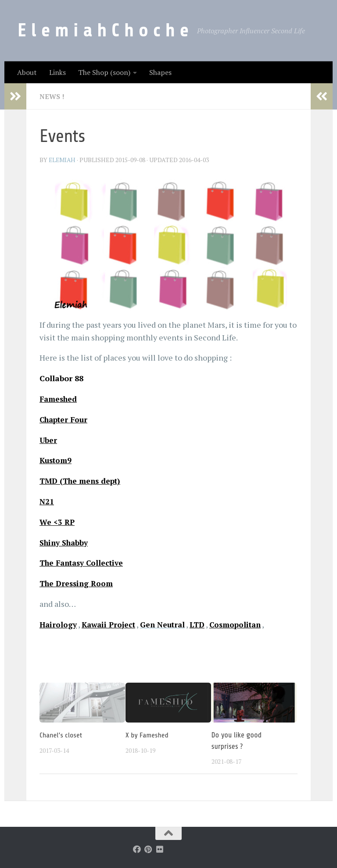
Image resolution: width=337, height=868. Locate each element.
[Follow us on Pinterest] (148, 849)
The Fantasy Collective (84, 563)
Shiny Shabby (66, 542)
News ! (52, 96)
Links (57, 72)
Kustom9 (57, 460)
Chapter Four (65, 419)
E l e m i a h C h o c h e (103, 30)
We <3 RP (58, 522)
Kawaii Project (111, 624)
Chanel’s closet (61, 735)
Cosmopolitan (245, 624)
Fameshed (59, 399)
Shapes (160, 72)
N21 (47, 501)
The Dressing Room (78, 583)
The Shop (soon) (104, 72)
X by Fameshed (148, 735)
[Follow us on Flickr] (160, 849)
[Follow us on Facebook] (137, 849)
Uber (49, 440)
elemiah (63, 160)
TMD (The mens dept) (82, 481)
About (27, 72)
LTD (204, 624)
